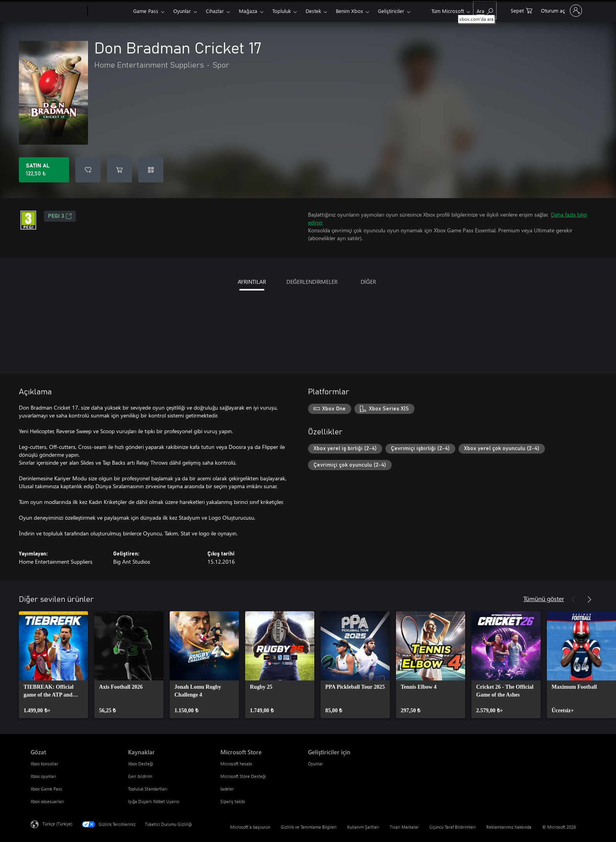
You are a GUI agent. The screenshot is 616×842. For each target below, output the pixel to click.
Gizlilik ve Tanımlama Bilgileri (309, 827)
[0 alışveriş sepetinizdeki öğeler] (522, 10)
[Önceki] (574, 599)
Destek (313, 11)
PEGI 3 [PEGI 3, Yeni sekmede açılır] (60, 216)
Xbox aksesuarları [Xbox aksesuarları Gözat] (47, 801)
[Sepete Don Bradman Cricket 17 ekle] (119, 170)
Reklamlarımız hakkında (509, 827)
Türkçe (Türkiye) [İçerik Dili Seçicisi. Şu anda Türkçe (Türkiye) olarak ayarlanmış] (57, 824)
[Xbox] (109, 11)
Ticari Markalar (404, 827)
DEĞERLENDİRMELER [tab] (312, 282)
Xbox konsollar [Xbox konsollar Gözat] (44, 764)
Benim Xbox (349, 11)
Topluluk (281, 11)
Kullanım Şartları (363, 827)
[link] (53, 665)
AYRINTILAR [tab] (252, 282)
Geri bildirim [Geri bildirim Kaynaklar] (140, 776)
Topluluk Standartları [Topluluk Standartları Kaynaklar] (148, 789)
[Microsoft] (58, 11)
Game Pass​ (146, 11)
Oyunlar (182, 11)
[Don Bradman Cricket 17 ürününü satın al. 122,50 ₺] (44, 170)
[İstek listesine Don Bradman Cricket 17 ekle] (88, 170)
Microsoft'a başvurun (250, 827)
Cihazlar (215, 11)
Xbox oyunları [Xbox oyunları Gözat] (43, 776)
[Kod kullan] (151, 170)
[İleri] (589, 599)
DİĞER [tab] (368, 282)
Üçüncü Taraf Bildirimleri (453, 827)
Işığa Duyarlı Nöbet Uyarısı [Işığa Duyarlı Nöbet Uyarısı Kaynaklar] (154, 801)
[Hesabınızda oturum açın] (561, 11)
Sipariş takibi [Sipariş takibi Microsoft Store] (233, 801)
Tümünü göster (544, 598)
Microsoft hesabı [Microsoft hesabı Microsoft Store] (236, 764)
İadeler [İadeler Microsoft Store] (227, 789)
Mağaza (248, 11)
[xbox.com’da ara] (485, 10)
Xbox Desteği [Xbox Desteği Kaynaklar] (141, 764)
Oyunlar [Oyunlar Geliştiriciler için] (315, 764)
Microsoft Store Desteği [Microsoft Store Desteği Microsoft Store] (243, 776)
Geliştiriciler (391, 11)
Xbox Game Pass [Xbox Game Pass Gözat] (46, 789)
